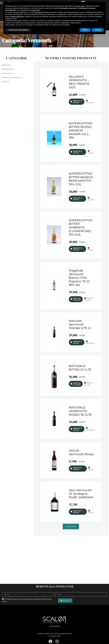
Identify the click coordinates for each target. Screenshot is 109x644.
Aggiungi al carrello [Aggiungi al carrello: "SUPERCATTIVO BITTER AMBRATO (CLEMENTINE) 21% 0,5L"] (78, 249)
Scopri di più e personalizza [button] (18, 30)
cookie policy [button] (36, 10)
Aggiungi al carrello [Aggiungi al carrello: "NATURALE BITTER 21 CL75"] (77, 384)
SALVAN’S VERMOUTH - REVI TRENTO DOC (79, 82)
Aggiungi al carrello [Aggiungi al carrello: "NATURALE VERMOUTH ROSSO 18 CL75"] (78, 429)
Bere (4, 65)
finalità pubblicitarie (18, 17)
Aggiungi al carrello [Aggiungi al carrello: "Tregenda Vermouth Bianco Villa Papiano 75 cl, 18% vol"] (77, 299)
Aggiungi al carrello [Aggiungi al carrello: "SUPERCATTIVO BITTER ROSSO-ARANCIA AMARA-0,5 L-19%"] (78, 152)
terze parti (38, 12)
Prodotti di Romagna (11, 78)
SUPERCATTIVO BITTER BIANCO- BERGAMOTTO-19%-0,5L (81, 179)
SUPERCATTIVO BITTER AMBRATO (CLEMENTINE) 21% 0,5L (81, 227)
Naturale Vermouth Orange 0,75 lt (80, 324)
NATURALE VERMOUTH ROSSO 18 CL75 (80, 411)
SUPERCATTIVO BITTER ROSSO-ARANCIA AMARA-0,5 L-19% (81, 130)
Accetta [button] (98, 30)
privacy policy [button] (80, 6)
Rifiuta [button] (85, 30)
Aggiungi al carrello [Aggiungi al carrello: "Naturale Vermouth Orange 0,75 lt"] (78, 342)
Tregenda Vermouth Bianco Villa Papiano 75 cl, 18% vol (79, 278)
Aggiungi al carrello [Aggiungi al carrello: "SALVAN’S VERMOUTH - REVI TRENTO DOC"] (78, 102)
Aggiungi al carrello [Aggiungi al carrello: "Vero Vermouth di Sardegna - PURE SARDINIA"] (78, 512)
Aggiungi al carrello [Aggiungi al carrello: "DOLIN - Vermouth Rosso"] (78, 468)
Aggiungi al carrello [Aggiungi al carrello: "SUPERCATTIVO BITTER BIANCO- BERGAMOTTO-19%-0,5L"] (78, 199)
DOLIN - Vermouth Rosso (81, 452)
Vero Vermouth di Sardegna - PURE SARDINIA (81, 494)
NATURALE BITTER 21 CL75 (80, 368)
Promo (5, 82)
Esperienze (7, 69)
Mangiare (6, 73)
